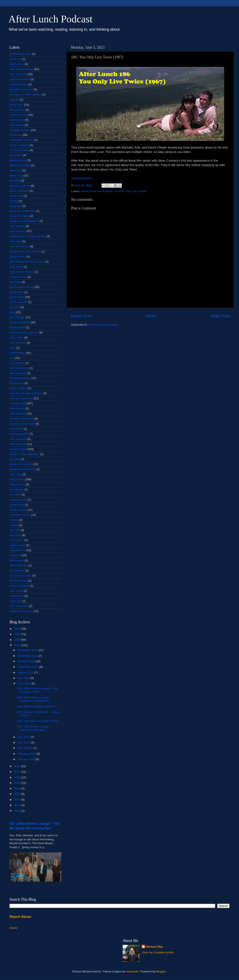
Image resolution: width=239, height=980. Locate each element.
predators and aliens (22, 469)
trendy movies (18, 581)
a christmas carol (20, 54)
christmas (16, 135)
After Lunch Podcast (50, 19)
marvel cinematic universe (26, 393)
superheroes (17, 550)
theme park (17, 560)
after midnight (18, 74)
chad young (17, 120)
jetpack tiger (17, 327)
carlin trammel (19, 115)
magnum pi (17, 383)
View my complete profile (158, 952)
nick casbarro (18, 439)
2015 (18, 794)
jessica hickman (20, 322)
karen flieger (105, 191)
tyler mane (16, 591)
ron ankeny (17, 489)
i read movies (18, 277)
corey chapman (19, 145)
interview (15, 282)
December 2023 (28, 650)
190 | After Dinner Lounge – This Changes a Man (37, 690)
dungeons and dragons (24, 221)
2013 (18, 805)
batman (14, 100)
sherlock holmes (20, 515)
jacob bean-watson (21, 287)
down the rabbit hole (22, 211)
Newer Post (81, 316)
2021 (18, 772)
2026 (18, 629)
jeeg (12, 312)
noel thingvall (18, 444)
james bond (88, 191)
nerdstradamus (19, 434)
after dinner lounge (21, 69)
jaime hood (16, 292)
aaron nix (15, 59)
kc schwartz (17, 363)
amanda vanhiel (20, 79)
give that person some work (27, 262)
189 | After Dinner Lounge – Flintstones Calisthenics (34, 699)
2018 (18, 788)
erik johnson (17, 226)
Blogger (161, 971)
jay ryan (14, 307)
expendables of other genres (28, 236)
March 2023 (25, 748)
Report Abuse (20, 917)
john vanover (18, 343)
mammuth (132, 971)
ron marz (15, 495)
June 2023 (24, 683)
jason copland (18, 302)
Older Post (220, 316)
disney (14, 201)
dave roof (15, 170)
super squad (17, 545)
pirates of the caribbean (24, 454)
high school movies (22, 272)
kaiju (12, 348)
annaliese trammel (21, 89)
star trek (15, 530)
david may (16, 175)
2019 (18, 783)
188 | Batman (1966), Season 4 (36, 706)
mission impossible (21, 419)
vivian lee (15, 601)
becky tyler (16, 105)
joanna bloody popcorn (24, 332)
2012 (18, 811)
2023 (18, 645)
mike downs (17, 408)
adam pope (17, 64)
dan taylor (16, 155)
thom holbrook (19, 565)
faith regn (15, 241)
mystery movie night (22, 424)
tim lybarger (17, 571)
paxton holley (18, 449)
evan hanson (18, 231)
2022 (18, 766)
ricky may (16, 474)
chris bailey (17, 125)
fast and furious (19, 246)
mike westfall (18, 414)
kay (12, 358)
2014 (18, 800)
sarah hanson (18, 500)
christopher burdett (21, 140)
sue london (16, 540)
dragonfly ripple (19, 216)
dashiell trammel (20, 165)
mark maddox (18, 388)
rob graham (139, 191)
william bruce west (21, 611)
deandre (15, 181)
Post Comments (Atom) (103, 325)
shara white (17, 505)
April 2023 (24, 743)
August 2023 (26, 672)
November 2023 (28, 656)
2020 (18, 777)
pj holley (15, 459)
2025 (18, 634)
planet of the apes (21, 464)
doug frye (15, 206)
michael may (123, 191)
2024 (18, 640)
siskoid (14, 520)
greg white (16, 267)
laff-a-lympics (18, 373)
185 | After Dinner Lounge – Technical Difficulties (34, 728)
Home (151, 316)
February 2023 (27, 754)
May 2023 (24, 737)
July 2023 (24, 678)
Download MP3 (82, 178)
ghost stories (18, 257)
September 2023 (28, 667)
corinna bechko (19, 150)
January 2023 (26, 759)
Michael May (154, 947)
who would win (19, 606)
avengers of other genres (25, 94)
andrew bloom (19, 84)
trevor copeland (19, 586)
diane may (16, 196)
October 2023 (26, 661)
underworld (17, 596)
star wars (15, 535)
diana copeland (19, 191)
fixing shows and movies (25, 251)
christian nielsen (20, 130)
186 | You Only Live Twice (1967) (38, 721)
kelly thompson (19, 368)
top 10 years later (21, 576)
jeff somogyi (17, 317)
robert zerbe (17, 484)
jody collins (16, 338)
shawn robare (18, 510)
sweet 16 (15, 555)
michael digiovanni (21, 398)
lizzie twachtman (20, 378)
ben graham (17, 110)
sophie (14, 525)
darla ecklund (18, 160)
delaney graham (20, 186)
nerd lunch (16, 429)
